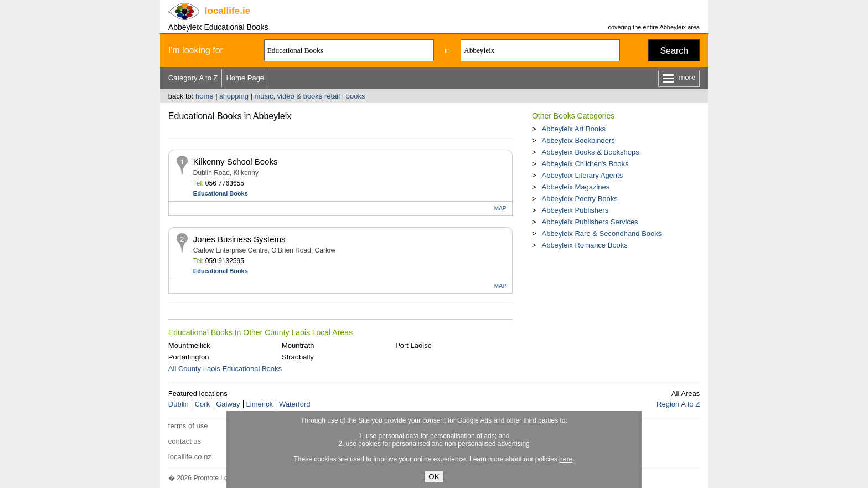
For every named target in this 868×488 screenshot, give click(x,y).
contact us (185, 441)
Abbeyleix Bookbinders (578, 140)
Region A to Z (678, 404)
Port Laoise (414, 345)
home (205, 96)
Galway (228, 404)
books (356, 96)
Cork (202, 404)
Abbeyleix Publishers (575, 210)
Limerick (260, 404)
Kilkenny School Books (236, 161)
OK (434, 477)
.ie (228, 11)
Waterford (295, 404)
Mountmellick (189, 345)
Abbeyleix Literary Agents (582, 175)
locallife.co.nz (190, 457)
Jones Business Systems (239, 239)
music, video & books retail (298, 96)
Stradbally (298, 357)
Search (674, 51)
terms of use (188, 426)
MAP (500, 209)
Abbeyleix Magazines (575, 187)
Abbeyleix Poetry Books (579, 199)
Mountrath (298, 345)
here (566, 459)
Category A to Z (193, 78)
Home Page (245, 78)
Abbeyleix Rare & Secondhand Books (601, 233)
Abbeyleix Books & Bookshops (590, 152)
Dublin (179, 404)
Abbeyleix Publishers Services (590, 222)
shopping (234, 96)
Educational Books (221, 193)
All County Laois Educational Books (225, 369)
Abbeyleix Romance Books (584, 245)
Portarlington (189, 357)
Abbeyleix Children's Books (585, 164)
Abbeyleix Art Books (573, 129)
